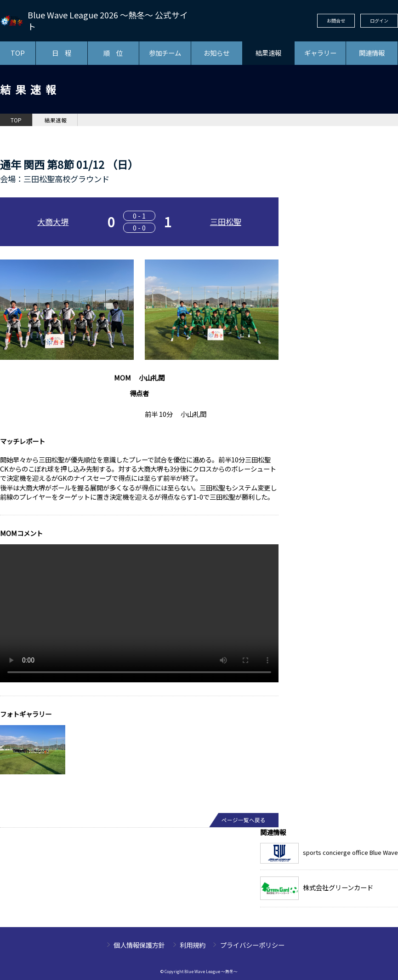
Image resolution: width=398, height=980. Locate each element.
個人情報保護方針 (139, 945)
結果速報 (268, 53)
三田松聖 (226, 222)
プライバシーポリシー (252, 945)
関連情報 (372, 53)
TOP (18, 53)
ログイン (379, 20)
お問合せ (336, 20)
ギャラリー (320, 53)
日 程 (62, 53)
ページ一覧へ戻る (244, 820)
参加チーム (165, 53)
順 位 (113, 53)
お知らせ (216, 53)
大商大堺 (53, 222)
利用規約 (193, 945)
